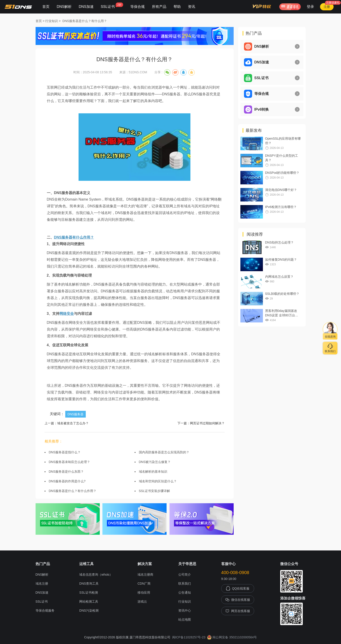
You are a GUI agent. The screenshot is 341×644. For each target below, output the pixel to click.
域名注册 (42, 584)
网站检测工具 (89, 602)
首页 (46, 7)
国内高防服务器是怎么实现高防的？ (164, 452)
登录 (310, 7)
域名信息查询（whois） (96, 575)
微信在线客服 (238, 600)
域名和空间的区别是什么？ (158, 481)
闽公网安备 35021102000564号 (232, 637)
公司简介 (185, 575)
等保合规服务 (45, 610)
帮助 (177, 7)
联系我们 (185, 584)
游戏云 (142, 602)
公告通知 (185, 593)
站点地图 (185, 619)
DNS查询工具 (89, 584)
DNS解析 (64, 7)
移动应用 (144, 593)
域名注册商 (145, 575)
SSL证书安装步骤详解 (154, 491)
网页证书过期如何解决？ (207, 423)
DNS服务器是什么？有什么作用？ (73, 491)
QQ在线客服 (238, 588)
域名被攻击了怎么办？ (73, 423)
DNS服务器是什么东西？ (66, 472)
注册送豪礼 (333, 3)
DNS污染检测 (89, 610)
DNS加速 (86, 7)
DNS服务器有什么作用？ (74, 237)
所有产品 (159, 7)
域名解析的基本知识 (153, 472)
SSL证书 (112, 6)
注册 (327, 7)
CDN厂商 (144, 584)
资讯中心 (185, 610)
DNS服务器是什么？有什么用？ (85, 21)
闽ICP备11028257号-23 (189, 637)
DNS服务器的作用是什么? (67, 481)
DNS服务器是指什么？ (65, 452)
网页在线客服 (238, 611)
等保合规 (138, 7)
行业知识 (52, 21)
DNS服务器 (76, 414)
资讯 (192, 7)
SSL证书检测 (88, 593)
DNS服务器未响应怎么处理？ (70, 462)
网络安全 (67, 314)
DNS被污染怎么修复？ (155, 462)
